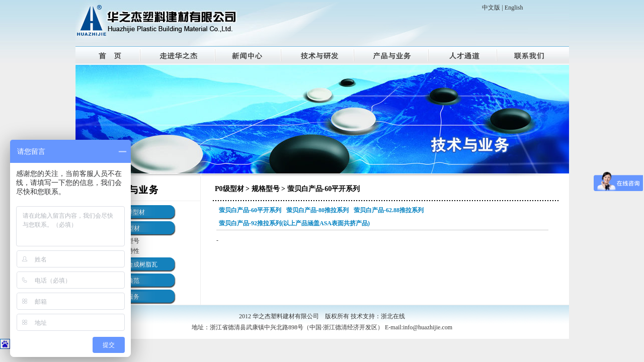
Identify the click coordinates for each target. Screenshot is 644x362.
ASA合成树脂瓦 (136, 264)
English (514, 8)
